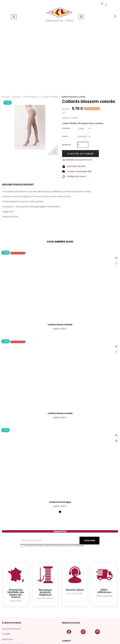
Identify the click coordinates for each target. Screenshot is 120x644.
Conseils (6, 634)
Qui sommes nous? (11, 629)
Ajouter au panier (81, 154)
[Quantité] (83, 145)
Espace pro (7, 639)
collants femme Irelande (60, 325)
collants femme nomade (60, 413)
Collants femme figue (60, 502)
